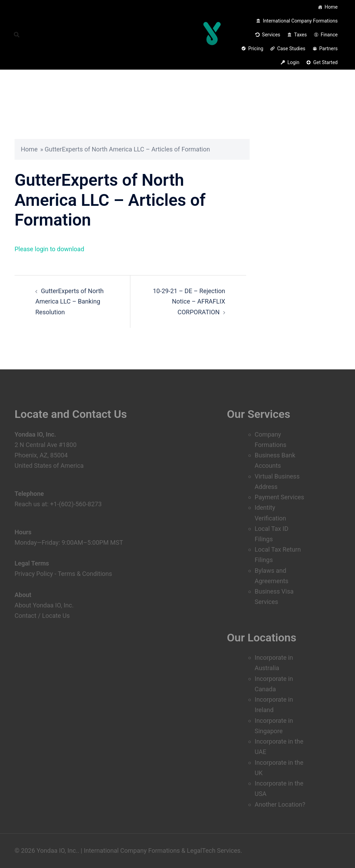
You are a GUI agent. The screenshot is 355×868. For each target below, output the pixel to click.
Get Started (325, 62)
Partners (328, 49)
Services (271, 35)
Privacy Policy (34, 574)
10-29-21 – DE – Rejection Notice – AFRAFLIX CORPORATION (189, 301)
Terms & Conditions (85, 574)
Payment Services (280, 497)
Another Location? (280, 804)
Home (331, 7)
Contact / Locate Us (42, 616)
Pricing (256, 49)
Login (293, 62)
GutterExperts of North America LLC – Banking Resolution (70, 301)
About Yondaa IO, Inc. (44, 605)
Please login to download (49, 249)
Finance (329, 35)
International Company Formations (300, 21)
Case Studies (291, 49)
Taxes (300, 35)
